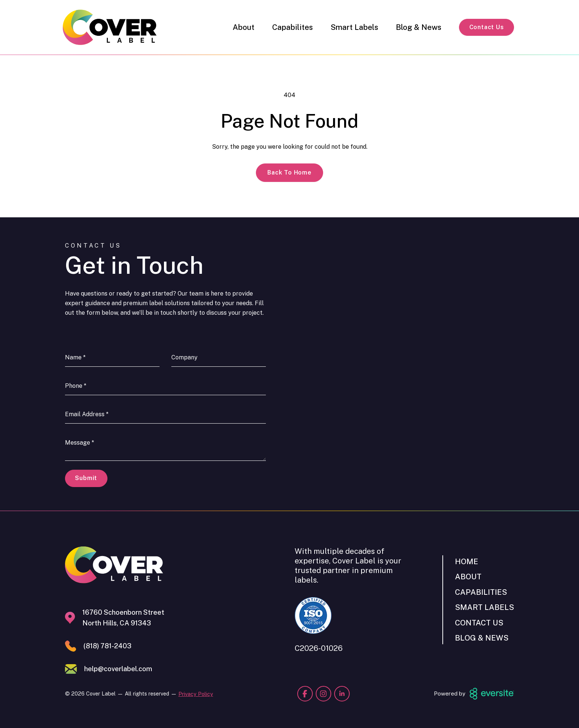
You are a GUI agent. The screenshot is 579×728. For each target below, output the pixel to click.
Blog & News (419, 27)
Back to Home (289, 172)
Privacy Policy (196, 694)
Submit (86, 478)
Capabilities (481, 592)
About (244, 27)
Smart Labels (354, 27)
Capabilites (292, 27)
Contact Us (487, 27)
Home (467, 561)
